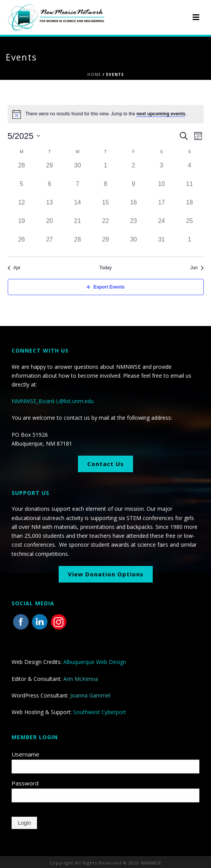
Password (25, 783)
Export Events (106, 287)
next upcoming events (161, 114)
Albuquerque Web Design (95, 662)
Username (25, 754)
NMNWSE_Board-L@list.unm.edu (53, 401)
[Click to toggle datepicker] (24, 136)
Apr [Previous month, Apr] (14, 268)
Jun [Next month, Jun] (197, 268)
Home (94, 74)
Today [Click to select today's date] (105, 268)
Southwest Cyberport (100, 712)
